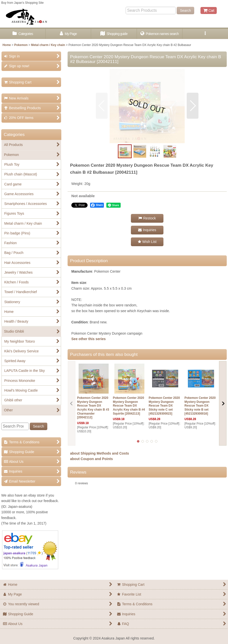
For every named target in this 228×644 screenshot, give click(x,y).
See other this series (88, 339)
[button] (205, 34)
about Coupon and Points (91, 459)
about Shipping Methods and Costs (99, 453)
